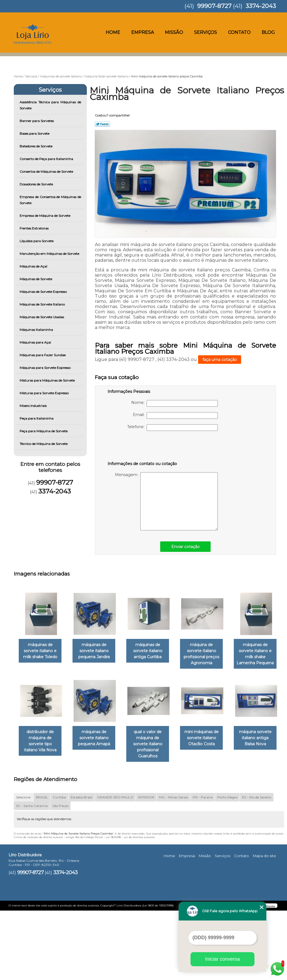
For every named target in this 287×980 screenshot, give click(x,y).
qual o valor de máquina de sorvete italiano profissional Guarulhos (209, 735)
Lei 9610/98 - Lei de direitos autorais (130, 907)
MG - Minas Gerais (174, 867)
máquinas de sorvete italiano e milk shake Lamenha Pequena (41, 735)
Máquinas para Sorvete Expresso (45, 368)
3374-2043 (261, 6)
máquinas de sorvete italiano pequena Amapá (153, 732)
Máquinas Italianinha (37, 330)
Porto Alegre (227, 867)
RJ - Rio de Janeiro (257, 867)
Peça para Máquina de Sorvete (44, 431)
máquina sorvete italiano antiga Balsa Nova (97, 819)
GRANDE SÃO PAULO (115, 867)
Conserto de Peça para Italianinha (47, 159)
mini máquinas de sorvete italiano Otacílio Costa (41, 819)
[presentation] (143, 447)
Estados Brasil (81, 867)
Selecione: (24, 867)
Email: (175, 415)
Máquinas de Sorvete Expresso (44, 292)
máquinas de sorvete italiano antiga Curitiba (153, 651)
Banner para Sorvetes (37, 121)
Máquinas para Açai (36, 342)
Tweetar (102, 124)
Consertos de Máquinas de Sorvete (47, 172)
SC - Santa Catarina (32, 875)
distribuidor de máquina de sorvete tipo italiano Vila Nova (97, 735)
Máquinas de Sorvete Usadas (42, 317)
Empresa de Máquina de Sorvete (45, 216)
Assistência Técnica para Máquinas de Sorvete (50, 105)
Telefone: (172, 428)
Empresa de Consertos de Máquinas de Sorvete (50, 200)
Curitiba (59, 867)
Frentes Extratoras (34, 228)
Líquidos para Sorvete (37, 241)
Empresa (143, 32)
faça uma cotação (220, 360)
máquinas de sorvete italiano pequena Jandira (97, 651)
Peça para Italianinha (37, 418)
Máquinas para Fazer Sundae (43, 355)
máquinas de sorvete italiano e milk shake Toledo (41, 651)
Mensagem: (166, 501)
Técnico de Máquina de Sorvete (44, 444)
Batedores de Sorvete (36, 146)
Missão (174, 32)
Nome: (175, 403)
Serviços (206, 32)
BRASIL (42, 867)
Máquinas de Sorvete (36, 279)
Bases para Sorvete (35, 133)
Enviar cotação (185, 547)
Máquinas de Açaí (34, 266)
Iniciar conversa (222, 959)
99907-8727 (214, 6)
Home (113, 32)
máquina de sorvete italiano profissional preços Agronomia (209, 651)
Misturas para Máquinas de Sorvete (48, 380)
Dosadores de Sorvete (37, 184)
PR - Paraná (203, 867)
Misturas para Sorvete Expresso (45, 393)
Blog (268, 32)
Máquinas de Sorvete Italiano (43, 304)
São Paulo (60, 875)
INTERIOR (146, 867)
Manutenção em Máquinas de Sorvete (50, 254)
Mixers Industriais (33, 406)
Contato (239, 32)
